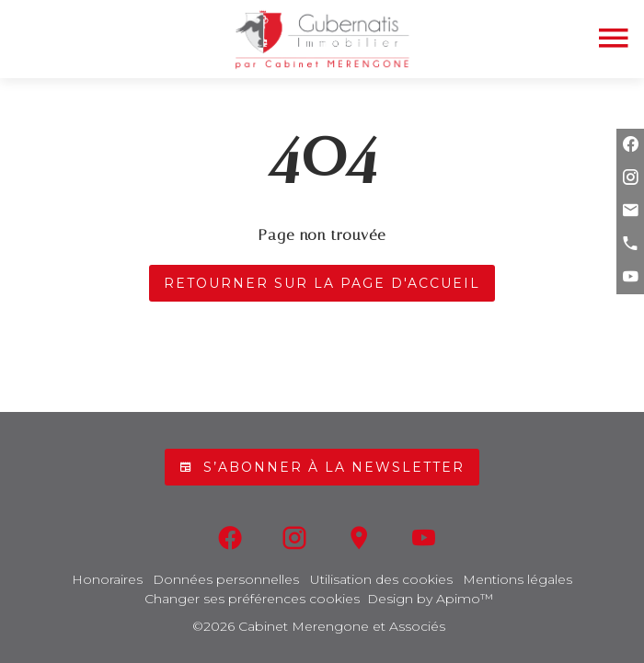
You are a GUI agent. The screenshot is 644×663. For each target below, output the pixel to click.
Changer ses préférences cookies (252, 599)
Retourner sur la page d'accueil (322, 283)
